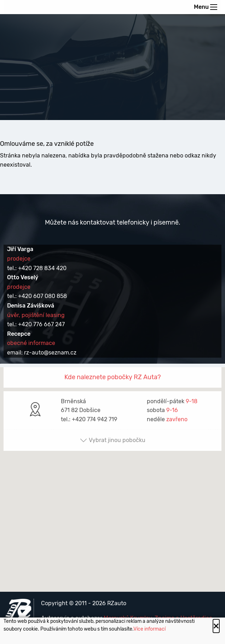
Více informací (149, 629)
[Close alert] (216, 626)
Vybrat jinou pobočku (113, 440)
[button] (112, 473)
